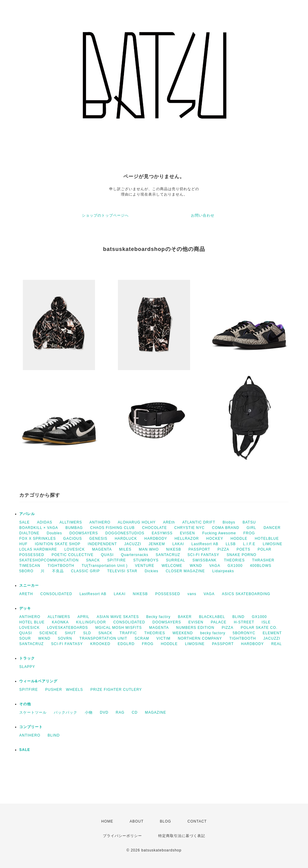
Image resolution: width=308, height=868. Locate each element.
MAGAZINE (156, 712)
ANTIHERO (100, 522)
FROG (249, 533)
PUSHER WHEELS (64, 690)
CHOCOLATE (154, 528)
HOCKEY (215, 539)
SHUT (70, 633)
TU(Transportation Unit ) (105, 566)
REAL (277, 644)
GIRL (251, 528)
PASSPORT (199, 549)
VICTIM (163, 638)
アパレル (27, 514)
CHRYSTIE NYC (189, 528)
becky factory (213, 633)
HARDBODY (156, 539)
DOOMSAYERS (84, 533)
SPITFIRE (117, 560)
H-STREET (244, 622)
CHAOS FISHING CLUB (112, 528)
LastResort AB (205, 544)
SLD (87, 633)
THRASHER (263, 560)
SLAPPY (27, 667)
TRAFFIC (128, 633)
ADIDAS (45, 522)
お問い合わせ (203, 215)
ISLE (266, 622)
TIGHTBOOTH (61, 566)
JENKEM (157, 544)
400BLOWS (261, 566)
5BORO (26, 571)
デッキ (25, 608)
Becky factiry (158, 617)
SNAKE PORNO (241, 555)
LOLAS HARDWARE (38, 549)
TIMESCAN (30, 566)
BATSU (249, 522)
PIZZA (223, 549)
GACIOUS (72, 539)
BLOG (166, 821)
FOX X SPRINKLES (38, 539)
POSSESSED (32, 555)
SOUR (25, 638)
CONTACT (197, 821)
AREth (169, 522)
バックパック (66, 712)
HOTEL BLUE (32, 622)
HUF (23, 544)
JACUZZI (133, 544)
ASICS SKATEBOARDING (246, 594)
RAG (120, 712)
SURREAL (176, 560)
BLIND (238, 617)
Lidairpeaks (223, 571)
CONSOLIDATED (56, 594)
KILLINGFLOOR (91, 622)
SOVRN (65, 638)
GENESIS (98, 539)
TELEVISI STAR (122, 571)
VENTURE (145, 566)
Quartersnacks (135, 555)
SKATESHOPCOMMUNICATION (49, 560)
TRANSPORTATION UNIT (103, 638)
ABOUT (137, 821)
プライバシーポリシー (122, 836)
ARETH (26, 594)
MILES (125, 549)
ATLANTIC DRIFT (199, 522)
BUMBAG (74, 528)
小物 (89, 712)
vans (192, 594)
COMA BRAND (226, 528)
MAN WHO (149, 549)
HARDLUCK (126, 539)
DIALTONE (29, 533)
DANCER (272, 528)
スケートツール (33, 712)
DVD (104, 712)
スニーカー (29, 585)
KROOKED (100, 644)
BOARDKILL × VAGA (39, 528)
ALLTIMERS (71, 522)
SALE (25, 522)
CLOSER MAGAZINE (185, 571)
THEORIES (234, 560)
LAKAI (178, 544)
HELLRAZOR (187, 539)
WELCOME (172, 566)
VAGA (215, 566)
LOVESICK (75, 549)
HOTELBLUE (267, 539)
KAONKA (60, 622)
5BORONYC (244, 633)
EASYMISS (162, 533)
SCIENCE (48, 633)
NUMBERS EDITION (195, 628)
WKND (196, 566)
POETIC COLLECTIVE (72, 555)
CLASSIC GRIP (85, 571)
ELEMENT (272, 633)
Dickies (152, 571)
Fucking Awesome (219, 533)
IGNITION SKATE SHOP (58, 544)
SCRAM (142, 638)
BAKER (185, 617)
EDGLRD (126, 644)
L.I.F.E (249, 544)
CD (135, 712)
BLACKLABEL (212, 617)
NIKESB (174, 549)
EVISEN (187, 533)
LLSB (231, 544)
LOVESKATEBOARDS (67, 628)
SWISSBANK (205, 560)
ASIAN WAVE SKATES (118, 617)
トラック (27, 658)
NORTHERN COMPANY (200, 638)
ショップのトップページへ (105, 215)
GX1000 (235, 566)
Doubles (54, 533)
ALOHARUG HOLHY (137, 522)
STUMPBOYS (146, 560)
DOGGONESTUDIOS (125, 533)
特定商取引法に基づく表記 (182, 836)
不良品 (58, 571)
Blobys (229, 522)
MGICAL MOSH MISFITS (119, 628)
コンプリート (31, 727)
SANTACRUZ (168, 555)
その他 (25, 704)
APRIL (84, 617)
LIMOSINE (272, 544)
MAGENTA (102, 549)
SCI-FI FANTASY (203, 555)
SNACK (93, 560)
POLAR (264, 549)
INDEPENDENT (102, 544)
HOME (107, 821)
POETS (243, 549)
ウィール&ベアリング (38, 681)
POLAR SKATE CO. (259, 628)
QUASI (107, 555)
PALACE (219, 622)
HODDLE (239, 539)
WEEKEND (183, 633)
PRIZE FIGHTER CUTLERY (118, 690)
